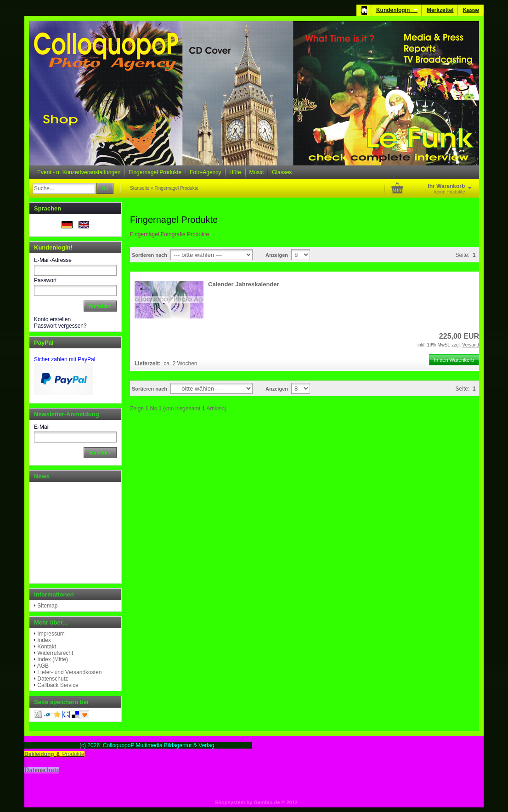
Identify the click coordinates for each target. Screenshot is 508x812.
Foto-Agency (205, 172)
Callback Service (58, 685)
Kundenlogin (397, 10)
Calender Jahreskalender (244, 284)
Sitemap (47, 606)
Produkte (73, 754)
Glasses (282, 172)
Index (44, 640)
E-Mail (42, 427)
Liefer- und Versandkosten (69, 672)
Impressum (51, 634)
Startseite (140, 188)
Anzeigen (277, 255)
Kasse (471, 10)
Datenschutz (53, 679)
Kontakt (47, 647)
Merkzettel (440, 10)
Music (257, 172)
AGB (43, 666)
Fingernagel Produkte (155, 172)
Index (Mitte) (53, 659)
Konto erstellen (52, 319)
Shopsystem (230, 802)
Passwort (45, 280)
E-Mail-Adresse (53, 260)
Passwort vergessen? (60, 326)
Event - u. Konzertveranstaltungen (79, 172)
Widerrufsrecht (55, 653)
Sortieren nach (150, 255)
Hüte (235, 172)
